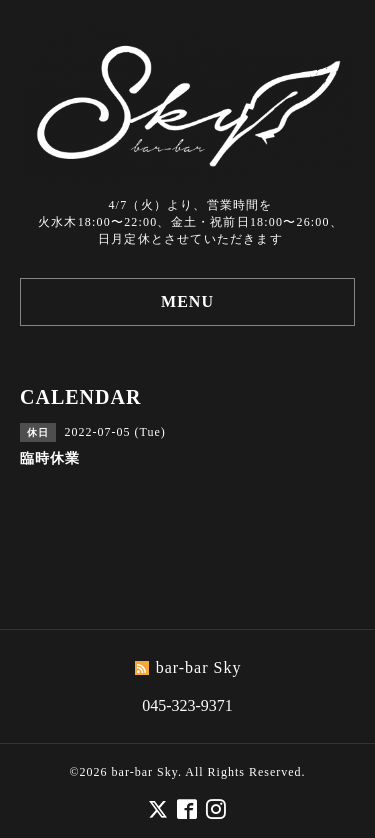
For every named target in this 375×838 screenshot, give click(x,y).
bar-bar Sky (145, 772)
